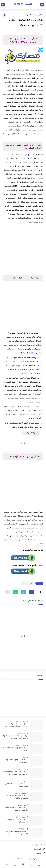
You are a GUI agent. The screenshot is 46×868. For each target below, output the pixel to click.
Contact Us (38, 849)
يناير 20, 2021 (22, 769)
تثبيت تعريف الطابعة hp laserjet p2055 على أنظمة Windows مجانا (16, 833)
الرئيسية (39, 15)
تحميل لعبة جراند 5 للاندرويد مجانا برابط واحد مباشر (16, 797)
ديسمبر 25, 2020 (21, 745)
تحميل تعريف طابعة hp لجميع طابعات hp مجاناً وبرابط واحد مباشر (15, 725)
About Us (39, 853)
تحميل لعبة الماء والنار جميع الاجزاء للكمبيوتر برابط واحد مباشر (16, 773)
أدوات (28, 15)
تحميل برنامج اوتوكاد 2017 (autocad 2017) (16, 749)
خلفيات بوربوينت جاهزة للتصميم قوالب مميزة (17, 785)
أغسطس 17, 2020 (21, 721)
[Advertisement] (23, 249)
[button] (32, 592)
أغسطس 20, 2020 (21, 793)
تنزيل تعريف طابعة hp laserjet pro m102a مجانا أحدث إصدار (16, 737)
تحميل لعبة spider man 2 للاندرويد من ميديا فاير (16, 821)
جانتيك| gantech (23, 4)
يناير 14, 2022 (22, 805)
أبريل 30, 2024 (22, 829)
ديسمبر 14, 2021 (21, 817)
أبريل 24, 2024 (22, 733)
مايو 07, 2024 (22, 781)
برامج (24, 583)
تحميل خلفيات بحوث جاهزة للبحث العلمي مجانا (16, 761)
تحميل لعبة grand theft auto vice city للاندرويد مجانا (16, 809)
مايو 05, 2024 (22, 757)
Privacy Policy (37, 845)
